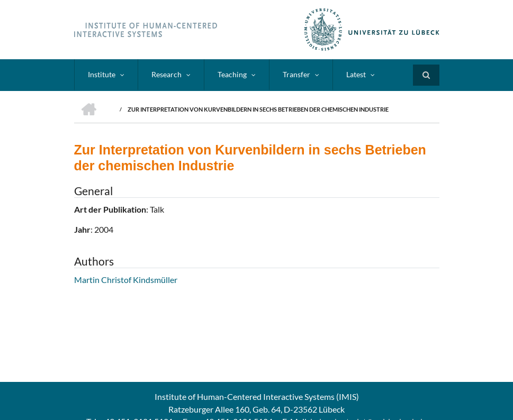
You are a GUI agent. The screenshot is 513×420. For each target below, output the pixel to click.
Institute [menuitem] (102, 74)
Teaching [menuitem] (232, 74)
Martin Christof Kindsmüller (126, 280)
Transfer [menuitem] (296, 74)
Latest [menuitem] (356, 74)
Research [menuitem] (166, 74)
